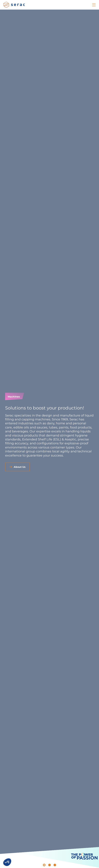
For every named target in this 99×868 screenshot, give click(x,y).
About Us (20, 467)
